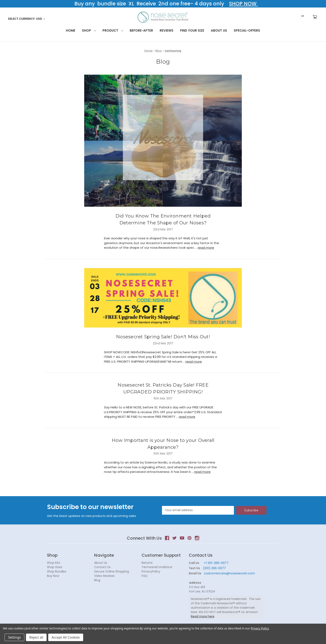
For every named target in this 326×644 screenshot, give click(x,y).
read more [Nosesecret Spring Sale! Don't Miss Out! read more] (194, 362)
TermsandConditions (157, 567)
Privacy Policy (260, 628)
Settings (14, 637)
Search (289, 17)
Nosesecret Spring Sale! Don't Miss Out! (163, 337)
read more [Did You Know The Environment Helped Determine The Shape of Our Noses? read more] (206, 248)
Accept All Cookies (66, 637)
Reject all (36, 637)
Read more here (203, 616)
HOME (71, 30)
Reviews (167, 30)
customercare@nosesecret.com (229, 573)
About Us (219, 30)
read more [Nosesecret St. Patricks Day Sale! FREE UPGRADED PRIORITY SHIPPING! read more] (187, 417)
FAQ (144, 576)
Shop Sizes (55, 567)
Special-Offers (247, 30)
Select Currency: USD (27, 19)
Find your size (192, 30)
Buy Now (53, 576)
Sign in (296, 17)
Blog (97, 580)
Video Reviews (104, 576)
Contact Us (102, 567)
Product (113, 30)
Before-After (141, 30)
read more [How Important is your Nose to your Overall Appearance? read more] (202, 472)
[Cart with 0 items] (315, 17)
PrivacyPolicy (151, 571)
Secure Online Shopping (112, 571)
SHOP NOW (243, 4)
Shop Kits (54, 563)
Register (309, 17)
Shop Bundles (57, 571)
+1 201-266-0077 (216, 563)
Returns (147, 563)
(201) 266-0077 (214, 568)
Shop (89, 30)
